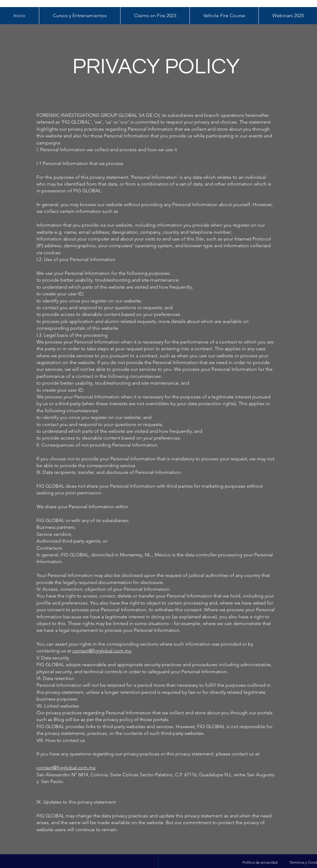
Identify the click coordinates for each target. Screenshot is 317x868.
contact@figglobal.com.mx (102, 651)
